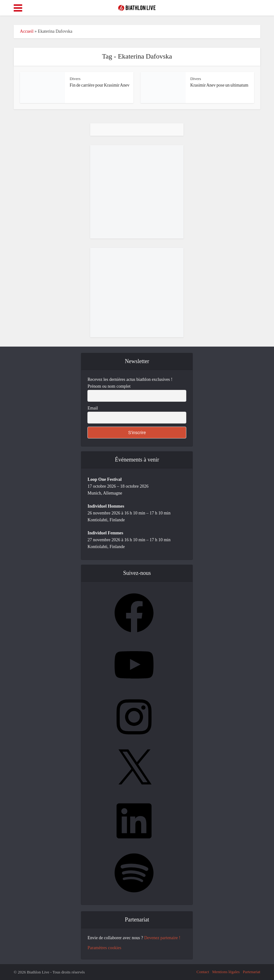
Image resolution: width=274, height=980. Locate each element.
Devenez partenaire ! (162, 938)
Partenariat (252, 972)
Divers (75, 79)
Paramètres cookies (104, 948)
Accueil (27, 31)
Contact (203, 972)
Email (93, 408)
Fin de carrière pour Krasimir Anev (100, 85)
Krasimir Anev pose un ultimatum (219, 85)
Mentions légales (226, 972)
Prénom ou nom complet (109, 386)
